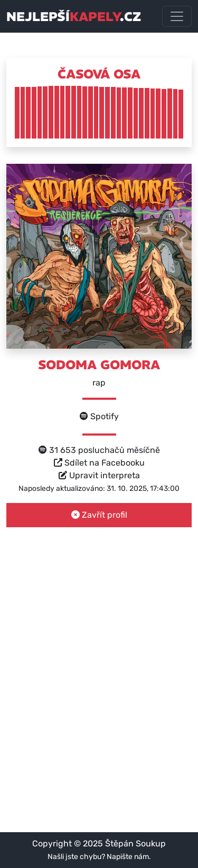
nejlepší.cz (74, 16)
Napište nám (128, 857)
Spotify (99, 416)
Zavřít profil (99, 515)
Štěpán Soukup (135, 844)
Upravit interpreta (99, 475)
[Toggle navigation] (177, 16)
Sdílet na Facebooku (99, 463)
